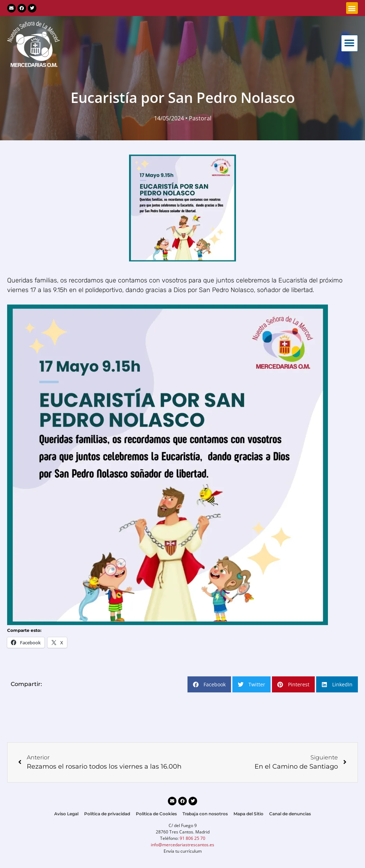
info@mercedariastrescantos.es (182, 845)
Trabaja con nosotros (205, 814)
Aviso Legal (66, 814)
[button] (352, 8)
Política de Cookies (156, 814)
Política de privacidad (107, 814)
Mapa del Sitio (248, 814)
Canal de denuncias (290, 814)
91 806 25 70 (192, 838)
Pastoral (200, 118)
